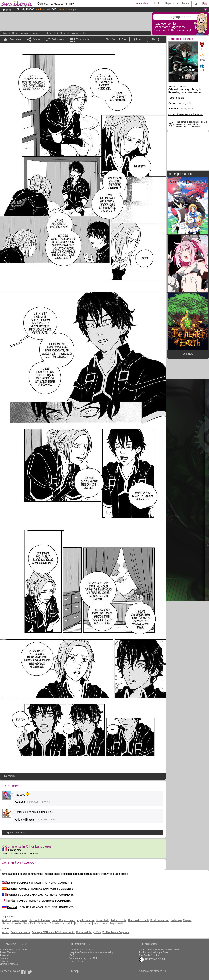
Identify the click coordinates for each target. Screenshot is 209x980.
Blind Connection (160, 920)
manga (36, 33)
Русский (10, 907)
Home (5, 33)
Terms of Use (77, 961)
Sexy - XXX (95, 932)
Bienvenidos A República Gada (19, 923)
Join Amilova (142, 4)
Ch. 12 (86, 33)
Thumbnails (83, 39)
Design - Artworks (20, 932)
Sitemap (74, 971)
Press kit (5, 955)
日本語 (8, 901)
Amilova (7, 920)
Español (10, 889)
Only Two (43, 923)
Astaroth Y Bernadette (62, 923)
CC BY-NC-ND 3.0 (152, 959)
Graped (187, 920)
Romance (81, 932)
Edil (78, 923)
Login (157, 4)
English (9, 883)
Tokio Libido (103, 920)
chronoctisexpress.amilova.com (186, 114)
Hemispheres (20, 920)
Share (36, 39)
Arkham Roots (118, 920)
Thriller (107, 932)
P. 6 (95, 33)
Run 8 (97, 923)
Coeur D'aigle (109, 923)
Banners (5, 958)
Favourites (15, 39)
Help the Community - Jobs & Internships (92, 952)
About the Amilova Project (14, 950)
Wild (120, 923)
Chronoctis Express (69, 33)
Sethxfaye (176, 920)
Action (5, 932)
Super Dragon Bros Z (63, 920)
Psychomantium (86, 920)
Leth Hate (86, 923)
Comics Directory (20, 33)
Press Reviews (8, 952)
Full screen (58, 39)
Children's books (65, 932)
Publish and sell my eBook (154, 952)
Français (12, 850)
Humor (51, 932)
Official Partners (9, 964)
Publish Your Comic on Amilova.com (159, 950)
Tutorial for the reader (81, 950)
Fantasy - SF (50, 33)
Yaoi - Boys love (120, 932)
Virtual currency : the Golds (84, 958)
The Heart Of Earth (138, 920)
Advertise (5, 961)
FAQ (72, 955)
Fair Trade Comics (149, 955)
